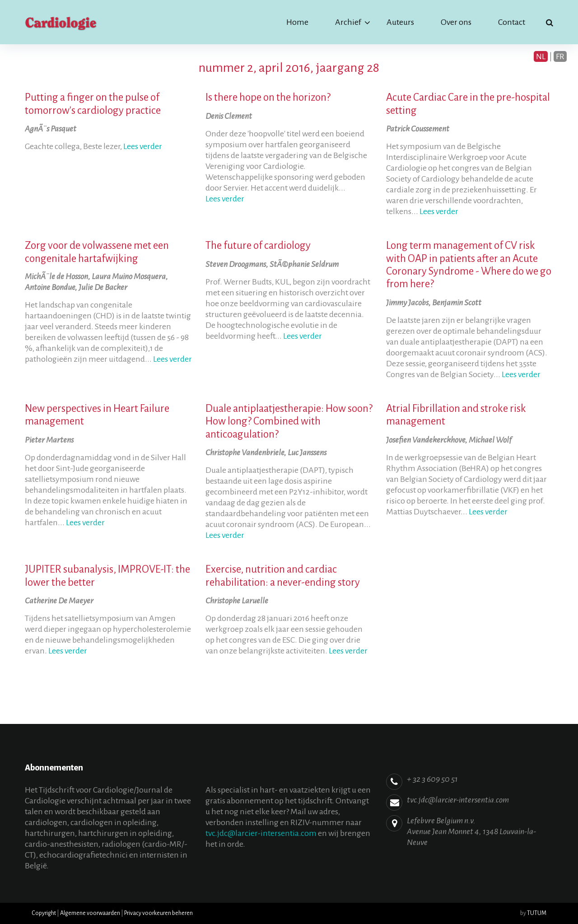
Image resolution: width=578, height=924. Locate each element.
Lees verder (143, 146)
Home (297, 22)
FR (560, 56)
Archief (348, 22)
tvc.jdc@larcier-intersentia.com (261, 833)
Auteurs (400, 22)
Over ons (456, 22)
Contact (512, 22)
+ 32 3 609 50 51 (432, 779)
